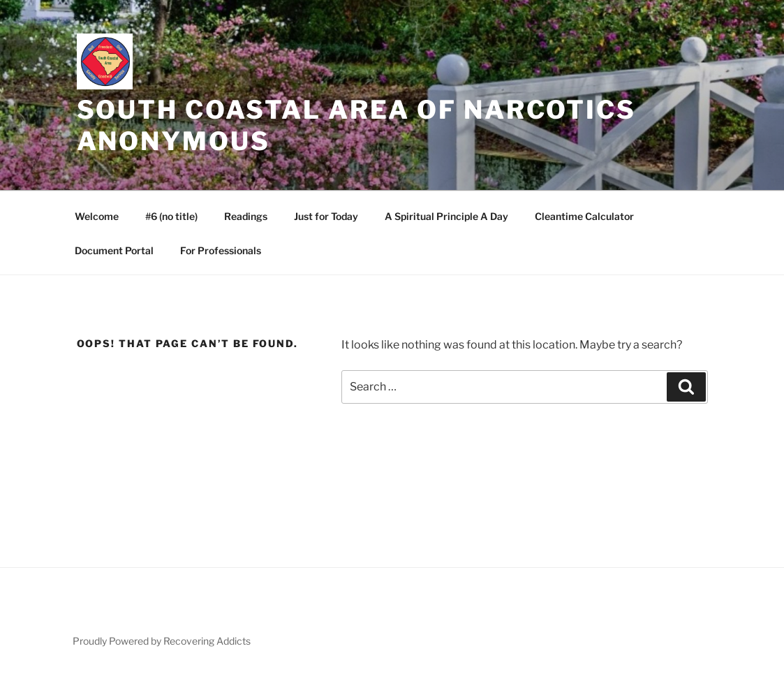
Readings (246, 216)
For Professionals (221, 250)
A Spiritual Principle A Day (446, 216)
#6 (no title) (171, 216)
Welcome (97, 216)
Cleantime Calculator (584, 216)
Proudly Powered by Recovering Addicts (162, 641)
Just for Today (326, 216)
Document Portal (114, 250)
